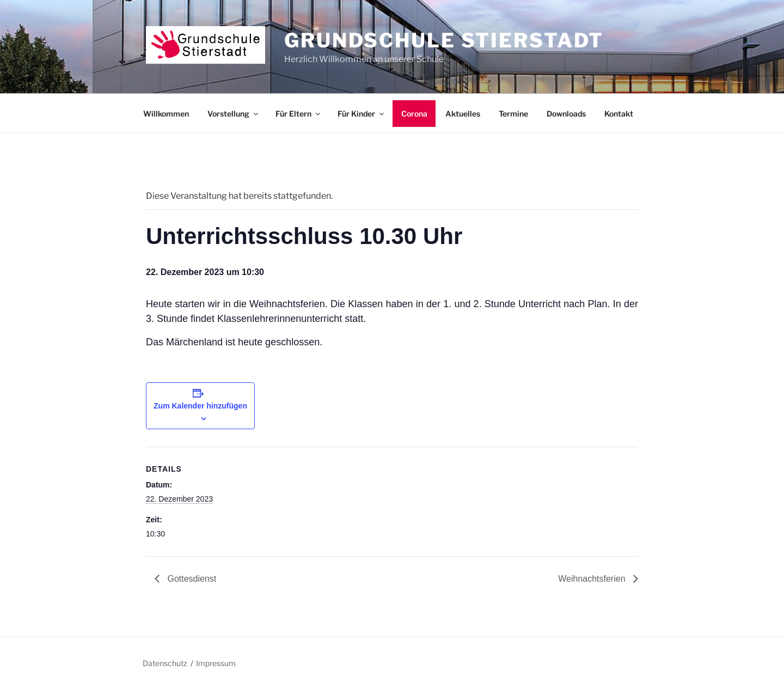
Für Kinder (362, 114)
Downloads (566, 114)
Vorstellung (234, 114)
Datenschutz (165, 663)
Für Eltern (299, 114)
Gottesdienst (191, 579)
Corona (414, 114)
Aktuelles (463, 114)
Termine (513, 114)
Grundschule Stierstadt (444, 40)
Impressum (216, 663)
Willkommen (166, 114)
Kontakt (619, 114)
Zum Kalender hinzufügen (200, 406)
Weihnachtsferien (593, 579)
